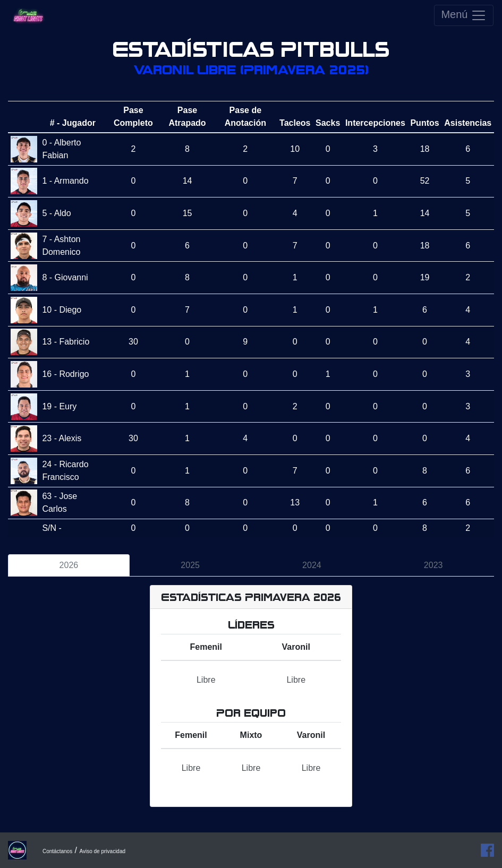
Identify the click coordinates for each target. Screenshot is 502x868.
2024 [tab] (312, 565)
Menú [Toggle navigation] (464, 15)
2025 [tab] (190, 565)
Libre (206, 680)
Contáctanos (57, 851)
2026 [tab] (69, 565)
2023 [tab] (433, 565)
